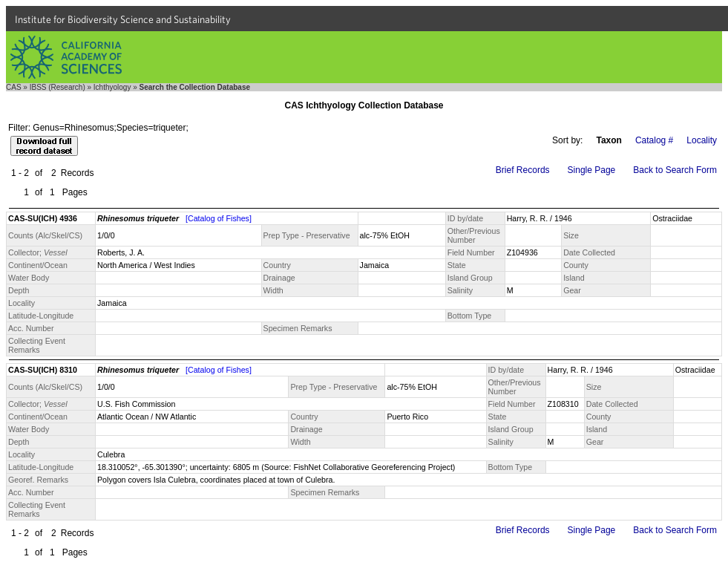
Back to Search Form (675, 170)
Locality (702, 140)
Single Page (592, 170)
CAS (14, 87)
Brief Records (523, 170)
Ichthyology (112, 87)
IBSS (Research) (58, 87)
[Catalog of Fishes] (219, 218)
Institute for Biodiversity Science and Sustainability (123, 19)
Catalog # (654, 140)
